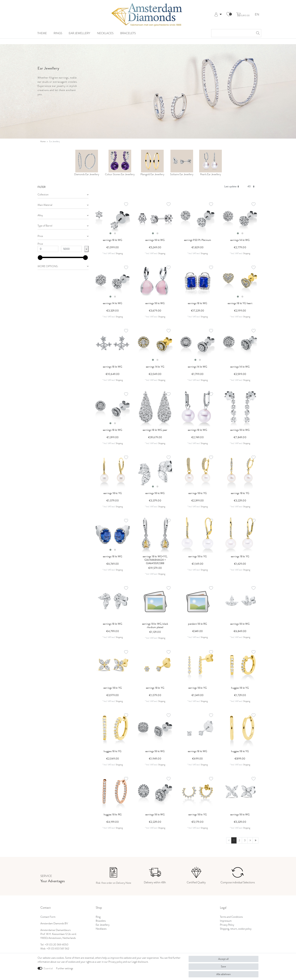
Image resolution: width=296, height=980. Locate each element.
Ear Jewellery (79, 33)
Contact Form (48, 917)
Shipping (119, 253)
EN (257, 15)
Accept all (223, 959)
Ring (98, 917)
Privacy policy (115, 962)
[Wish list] (229, 15)
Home (43, 141)
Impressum (226, 921)
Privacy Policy (227, 925)
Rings (58, 33)
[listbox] (113, 218)
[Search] (257, 33)
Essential (48, 968)
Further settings (65, 968)
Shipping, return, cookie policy (236, 929)
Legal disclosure (140, 962)
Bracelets (128, 33)
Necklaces (105, 33)
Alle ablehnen (224, 974)
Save (223, 966)
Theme (42, 33)
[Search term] (232, 33)
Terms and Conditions (231, 917)
